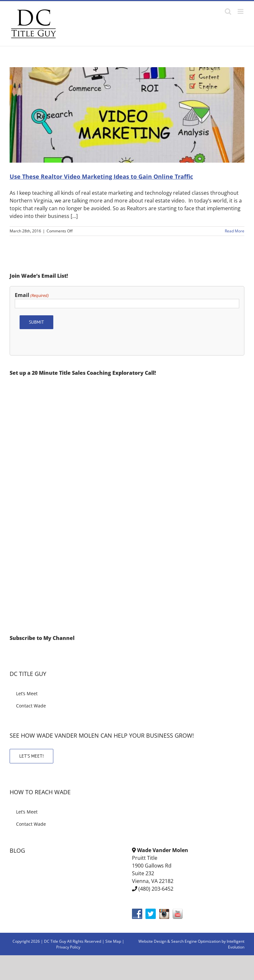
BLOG (17, 850)
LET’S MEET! (31, 756)
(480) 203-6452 (156, 889)
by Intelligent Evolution (233, 944)
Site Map (113, 941)
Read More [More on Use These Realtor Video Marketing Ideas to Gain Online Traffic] (235, 231)
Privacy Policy (68, 947)
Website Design (152, 941)
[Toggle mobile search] (228, 11)
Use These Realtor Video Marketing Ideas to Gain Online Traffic (101, 176)
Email (32, 295)
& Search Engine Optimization (194, 941)
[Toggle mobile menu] (241, 11)
